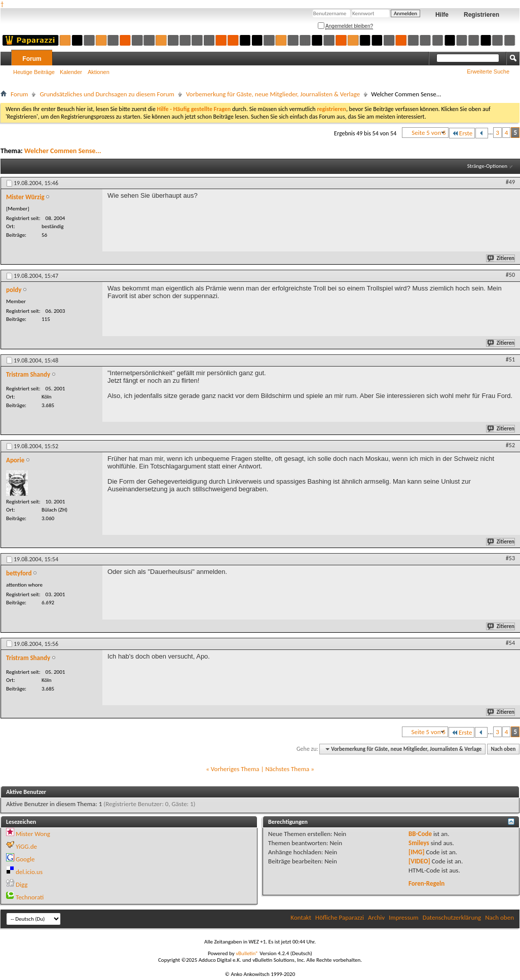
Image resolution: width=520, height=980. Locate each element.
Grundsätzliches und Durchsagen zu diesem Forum (107, 94)
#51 (510, 359)
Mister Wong (33, 834)
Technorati (30, 897)
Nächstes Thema (287, 769)
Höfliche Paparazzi (340, 917)
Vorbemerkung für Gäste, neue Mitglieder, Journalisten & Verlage (273, 94)
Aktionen (99, 72)
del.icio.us (29, 872)
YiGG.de (26, 846)
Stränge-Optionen (487, 166)
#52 (510, 445)
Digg (22, 884)
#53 (510, 558)
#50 (510, 275)
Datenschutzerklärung (452, 917)
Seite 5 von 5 (429, 133)
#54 (510, 643)
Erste (462, 133)
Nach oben (503, 749)
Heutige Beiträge (34, 72)
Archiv (376, 917)
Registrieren (481, 15)
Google (25, 859)
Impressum (404, 917)
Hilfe (442, 15)
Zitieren (501, 258)
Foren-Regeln (426, 883)
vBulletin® (247, 953)
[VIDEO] (419, 861)
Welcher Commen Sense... (63, 151)
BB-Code (420, 834)
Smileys (419, 843)
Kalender (71, 72)
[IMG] (417, 852)
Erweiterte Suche (488, 71)
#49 (510, 182)
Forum (32, 59)
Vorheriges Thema (235, 769)
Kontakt (301, 917)
